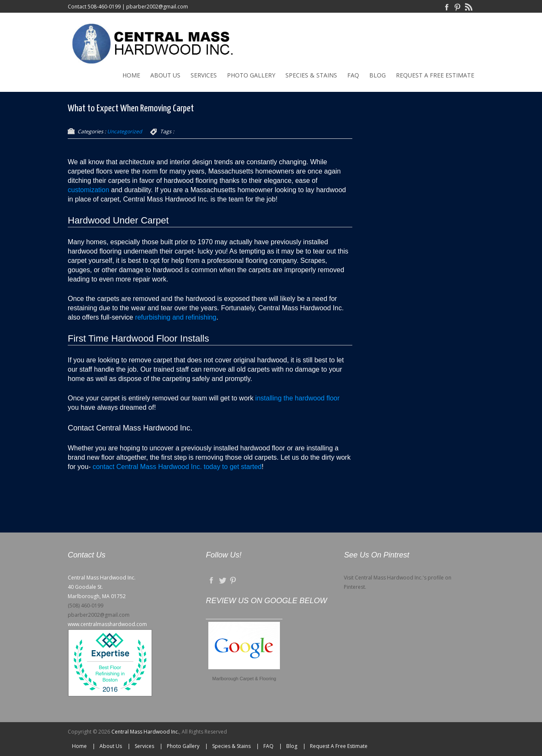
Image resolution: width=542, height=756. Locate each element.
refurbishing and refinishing (176, 317)
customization (88, 190)
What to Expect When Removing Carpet (131, 109)
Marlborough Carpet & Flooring (244, 679)
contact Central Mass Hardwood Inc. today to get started (177, 467)
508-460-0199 (104, 7)
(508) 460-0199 (86, 606)
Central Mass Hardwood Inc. (145, 732)
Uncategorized (124, 131)
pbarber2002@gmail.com (157, 7)
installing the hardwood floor (297, 398)
